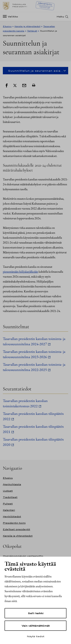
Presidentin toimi (14, 523)
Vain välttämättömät (36, 626)
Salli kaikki (36, 613)
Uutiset (8, 491)
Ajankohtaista (12, 484)
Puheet (8, 504)
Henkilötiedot (12, 516)
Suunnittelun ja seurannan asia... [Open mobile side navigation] (36, 71)
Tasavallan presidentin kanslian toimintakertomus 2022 (25, 403)
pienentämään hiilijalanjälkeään (20, 272)
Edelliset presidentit (16, 529)
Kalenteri (9, 510)
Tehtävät (32, 31)
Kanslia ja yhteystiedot (27, 26)
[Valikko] (12, 17)
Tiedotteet (10, 497)
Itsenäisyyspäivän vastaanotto (23, 556)
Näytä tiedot (36, 636)
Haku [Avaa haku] (60, 17)
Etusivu (7, 26)
